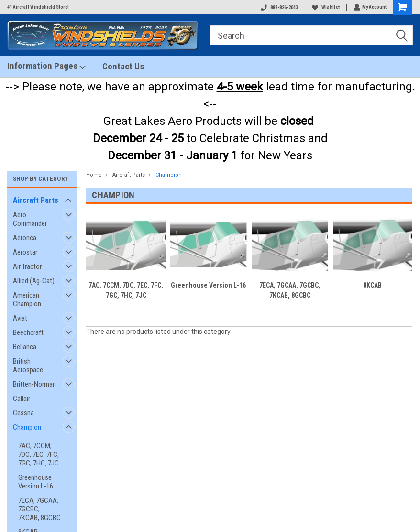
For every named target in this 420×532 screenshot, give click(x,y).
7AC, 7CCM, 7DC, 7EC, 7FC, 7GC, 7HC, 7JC (39, 454)
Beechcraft (28, 332)
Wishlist (325, 7)
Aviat (20, 318)
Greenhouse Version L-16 (36, 482)
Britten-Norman (34, 384)
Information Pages (46, 66)
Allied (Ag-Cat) (34, 281)
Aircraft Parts (36, 200)
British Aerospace (28, 366)
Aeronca (25, 238)
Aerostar (25, 252)
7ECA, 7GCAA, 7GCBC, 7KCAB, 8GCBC (39, 509)
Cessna (23, 413)
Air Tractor (27, 266)
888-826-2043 (278, 7)
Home (94, 175)
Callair (22, 399)
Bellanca (25, 347)
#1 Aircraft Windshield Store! (38, 7)
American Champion (27, 299)
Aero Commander (30, 219)
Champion (27, 427)
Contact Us (123, 66)
